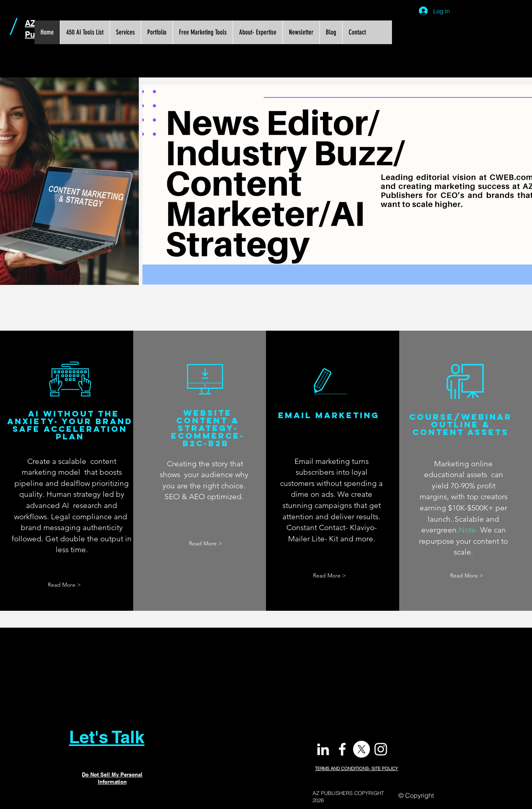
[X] (361, 749)
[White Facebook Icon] (342, 749)
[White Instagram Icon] (381, 749)
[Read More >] (64, 585)
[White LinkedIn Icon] (323, 749)
